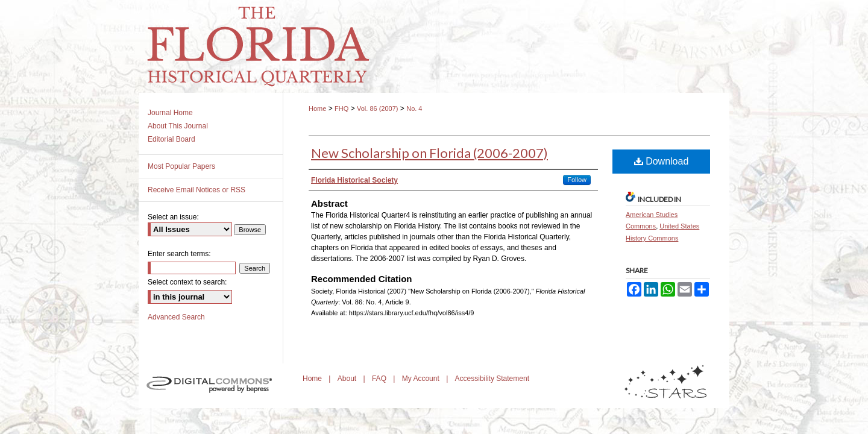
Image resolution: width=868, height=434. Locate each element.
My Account (422, 379)
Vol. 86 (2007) (378, 108)
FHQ (341, 108)
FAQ (380, 379)
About (348, 379)
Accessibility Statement (492, 379)
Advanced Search (176, 317)
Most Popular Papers (181, 166)
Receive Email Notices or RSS (197, 190)
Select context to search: (187, 282)
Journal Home (170, 113)
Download (662, 161)
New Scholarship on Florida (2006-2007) (429, 153)
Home (317, 108)
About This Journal (178, 126)
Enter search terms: (179, 254)
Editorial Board (171, 139)
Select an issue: (173, 217)
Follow (577, 180)
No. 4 (414, 108)
